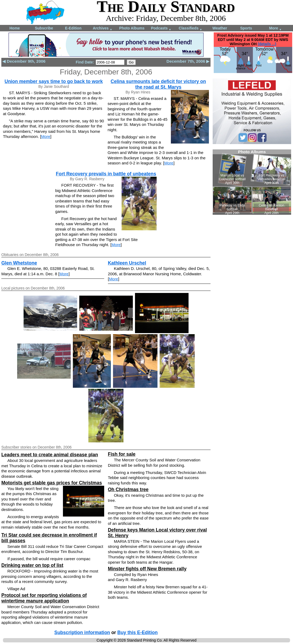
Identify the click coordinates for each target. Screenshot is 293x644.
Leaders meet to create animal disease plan (50, 455)
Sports (246, 28)
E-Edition (73, 28)
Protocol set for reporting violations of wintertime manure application (44, 598)
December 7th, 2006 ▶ (188, 61)
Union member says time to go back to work (54, 81)
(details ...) (267, 44)
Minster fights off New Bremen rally (147, 569)
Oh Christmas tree (128, 489)
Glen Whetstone (19, 263)
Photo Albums (132, 28)
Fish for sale (122, 454)
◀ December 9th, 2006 (24, 61)
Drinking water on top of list (32, 565)
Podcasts (161, 29)
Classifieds (190, 29)
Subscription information (82, 632)
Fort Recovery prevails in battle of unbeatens (106, 174)
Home (15, 28)
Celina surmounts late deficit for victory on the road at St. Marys (158, 84)
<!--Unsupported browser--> (252, 182)
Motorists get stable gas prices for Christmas (52, 483)
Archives (102, 29)
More (275, 29)
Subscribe (44, 28)
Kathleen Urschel (127, 263)
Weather (220, 28)
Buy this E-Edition (138, 632)
